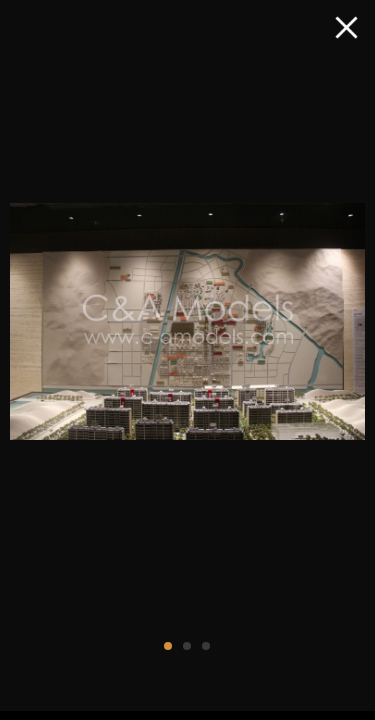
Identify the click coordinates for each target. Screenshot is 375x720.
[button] (168, 646)
